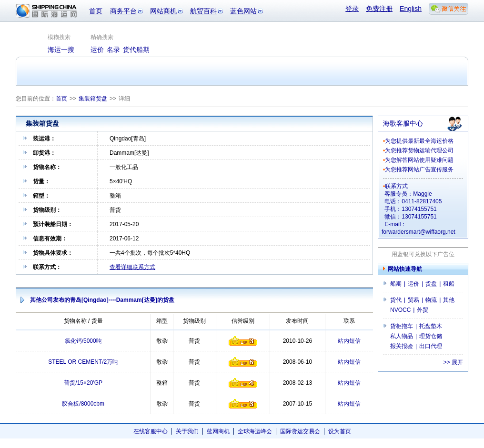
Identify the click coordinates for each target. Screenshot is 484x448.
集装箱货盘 (93, 99)
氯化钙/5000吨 (83, 341)
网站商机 (163, 11)
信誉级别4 (243, 383)
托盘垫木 (431, 326)
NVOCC (400, 310)
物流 (431, 300)
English (411, 9)
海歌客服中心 (403, 123)
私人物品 (402, 336)
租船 (449, 284)
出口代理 (431, 346)
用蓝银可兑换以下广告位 (423, 254)
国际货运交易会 (300, 431)
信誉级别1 (243, 341)
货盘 (431, 284)
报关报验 (402, 346)
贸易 (413, 300)
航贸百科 (203, 11)
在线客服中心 (151, 431)
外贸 (423, 310)
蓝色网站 (243, 11)
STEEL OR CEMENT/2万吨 (83, 362)
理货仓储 (431, 336)
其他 (449, 300)
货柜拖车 (402, 326)
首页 (96, 11)
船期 (396, 284)
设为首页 (340, 431)
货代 (396, 300)
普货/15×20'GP (83, 383)
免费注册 (379, 9)
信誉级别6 (243, 362)
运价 (413, 284)
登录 (352, 9)
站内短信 (349, 341)
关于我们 (187, 431)
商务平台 (123, 11)
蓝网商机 (218, 431)
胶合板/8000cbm (83, 404)
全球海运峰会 (255, 431)
